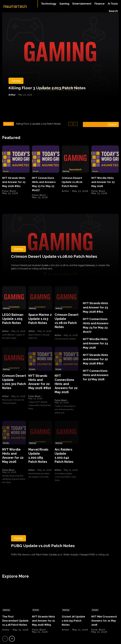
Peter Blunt (9, 194)
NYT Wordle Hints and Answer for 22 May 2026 (14, 442)
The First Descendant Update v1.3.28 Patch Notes (13, 605)
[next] (76, 124)
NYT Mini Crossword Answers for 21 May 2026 (103, 605)
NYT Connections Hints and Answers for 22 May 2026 (66, 377)
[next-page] (12, 625)
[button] (113, 11)
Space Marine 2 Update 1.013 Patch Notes (38, 317)
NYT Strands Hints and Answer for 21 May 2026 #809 (45, 605)
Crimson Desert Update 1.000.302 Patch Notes (13, 377)
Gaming (16, 81)
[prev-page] (5, 625)
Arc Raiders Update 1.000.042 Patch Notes (66, 442)
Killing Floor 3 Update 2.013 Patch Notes (47, 88)
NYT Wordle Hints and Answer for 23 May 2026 (105, 181)
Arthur (12, 95)
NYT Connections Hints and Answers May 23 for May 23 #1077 (45, 183)
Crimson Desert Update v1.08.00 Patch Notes (74, 181)
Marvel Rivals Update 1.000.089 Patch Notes (40, 442)
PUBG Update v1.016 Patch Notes (43, 530)
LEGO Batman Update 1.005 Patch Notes (11, 317)
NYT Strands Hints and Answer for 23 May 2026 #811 (15, 183)
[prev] (71, 124)
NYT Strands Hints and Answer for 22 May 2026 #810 (40, 377)
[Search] (113, 124)
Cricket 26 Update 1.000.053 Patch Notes (75, 604)
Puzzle (6, 170)
